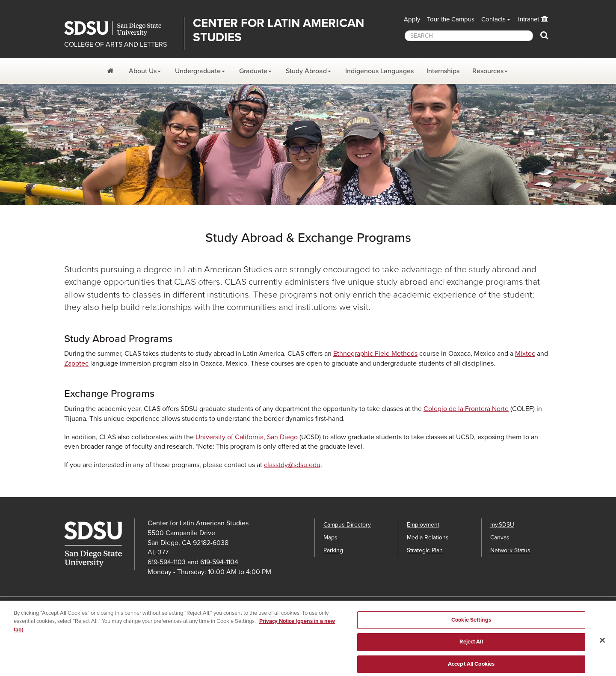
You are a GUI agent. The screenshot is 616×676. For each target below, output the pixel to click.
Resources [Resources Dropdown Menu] (488, 71)
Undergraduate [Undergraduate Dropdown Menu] (198, 71)
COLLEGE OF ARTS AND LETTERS (115, 45)
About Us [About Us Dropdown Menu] (143, 71)
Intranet (529, 19)
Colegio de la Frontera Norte (466, 409)
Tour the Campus (451, 19)
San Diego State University (121, 28)
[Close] (602, 644)
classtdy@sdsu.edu (292, 465)
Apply (412, 19)
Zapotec (76, 363)
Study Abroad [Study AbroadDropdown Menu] (306, 71)
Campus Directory (347, 525)
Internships (443, 71)
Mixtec (525, 354)
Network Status (510, 550)
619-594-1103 (167, 562)
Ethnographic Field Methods (375, 354)
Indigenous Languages (379, 71)
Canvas (500, 538)
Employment (423, 525)
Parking (333, 550)
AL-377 (158, 552)
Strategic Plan (425, 550)
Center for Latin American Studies (278, 30)
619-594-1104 (219, 562)
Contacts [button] (493, 19)
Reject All (471, 646)
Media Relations (428, 538)
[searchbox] (469, 36)
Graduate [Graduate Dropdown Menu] (253, 71)
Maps (330, 538)
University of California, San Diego (247, 437)
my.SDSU (502, 525)
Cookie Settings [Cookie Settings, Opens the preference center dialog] (471, 624)
